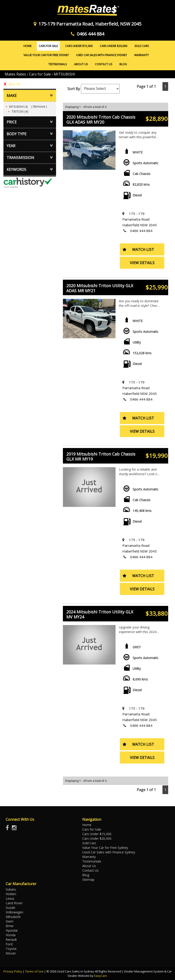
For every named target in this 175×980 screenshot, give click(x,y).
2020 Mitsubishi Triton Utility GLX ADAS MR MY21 (100, 288)
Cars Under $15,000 (79, 46)
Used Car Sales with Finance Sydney (102, 55)
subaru (11, 889)
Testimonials (58, 64)
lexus (10, 898)
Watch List (143, 250)
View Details (142, 263)
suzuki (10, 908)
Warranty (142, 55)
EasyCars (101, 976)
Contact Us (104, 64)
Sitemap (88, 880)
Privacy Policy (13, 971)
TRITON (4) (20, 111)
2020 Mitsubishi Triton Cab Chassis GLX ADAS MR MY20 (101, 120)
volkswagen (14, 912)
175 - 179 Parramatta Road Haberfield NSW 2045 (140, 219)
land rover (14, 903)
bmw (10, 926)
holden (11, 894)
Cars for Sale (48, 46)
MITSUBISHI (64, 74)
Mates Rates (15, 74)
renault (11, 940)
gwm (10, 921)
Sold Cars (142, 46)
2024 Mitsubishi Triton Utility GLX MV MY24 (100, 614)
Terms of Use (35, 971)
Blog (123, 64)
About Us (81, 64)
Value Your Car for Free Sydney (46, 55)
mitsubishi (13, 917)
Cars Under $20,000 (113, 46)
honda (11, 935)
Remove (39, 106)
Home (27, 46)
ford (9, 944)
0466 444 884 (87, 34)
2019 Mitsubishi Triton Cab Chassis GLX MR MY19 (101, 456)
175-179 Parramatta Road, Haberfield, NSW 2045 (87, 24)
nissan (11, 953)
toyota (11, 949)
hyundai (12, 930)
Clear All (14, 84)
